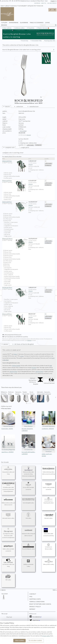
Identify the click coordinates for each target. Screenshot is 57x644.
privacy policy (35, 607)
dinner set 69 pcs (15, 202)
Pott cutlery (28, 516)
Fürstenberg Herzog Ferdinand (49, 443)
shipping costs (35, 599)
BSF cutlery (8, 577)
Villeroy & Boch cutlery (49, 562)
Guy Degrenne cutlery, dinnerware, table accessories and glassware (8, 533)
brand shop (25, 41)
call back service (52, 3)
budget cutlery (21, 30)
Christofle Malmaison (49, 419)
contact (33, 594)
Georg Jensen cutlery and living (8, 471)
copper (22, 356)
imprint (32, 609)
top (54, 590)
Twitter (35, 620)
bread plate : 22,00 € (7, 429)
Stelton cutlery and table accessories (8, 548)
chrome (34, 368)
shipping (29, 135)
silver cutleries (7, 28)
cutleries (7, 6)
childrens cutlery (20, 28)
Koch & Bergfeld (22, 6)
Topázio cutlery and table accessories (49, 486)
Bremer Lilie (40, 6)
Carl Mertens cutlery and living (8, 563)
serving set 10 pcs (15, 288)
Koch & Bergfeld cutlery (28, 500)
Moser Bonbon (28, 419)
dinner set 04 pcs (15, 314)
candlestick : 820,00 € (48, 429)
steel (51, 366)
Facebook (36, 617)
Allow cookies (20, 641)
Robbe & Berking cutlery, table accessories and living (49, 471)
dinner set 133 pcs (15, 239)
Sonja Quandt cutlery (49, 500)
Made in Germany (43, 28)
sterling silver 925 (32, 6)
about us (44, 3)
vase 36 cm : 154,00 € (7, 452)
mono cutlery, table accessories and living (49, 532)
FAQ (31, 597)
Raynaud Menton (8, 419)
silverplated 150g (37, 41)
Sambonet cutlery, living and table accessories (28, 532)
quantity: (21, 145)
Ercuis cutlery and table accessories (28, 486)
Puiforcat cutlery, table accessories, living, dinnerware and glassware (28, 472)
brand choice (14, 6)
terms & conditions (37, 602)
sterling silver (13, 372)
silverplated (23, 131)
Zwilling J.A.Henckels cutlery (28, 563)
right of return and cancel (40, 604)
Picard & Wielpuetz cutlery (28, 547)
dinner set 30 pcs (15, 181)
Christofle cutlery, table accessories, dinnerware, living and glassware (8, 487)
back (3, 590)
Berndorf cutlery (49, 516)
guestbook (37, 3)
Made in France (8, 30)
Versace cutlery (49, 547)
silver (15, 354)
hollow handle (16, 366)
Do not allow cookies (35, 641)
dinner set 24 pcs (15, 161)
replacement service (34, 30)
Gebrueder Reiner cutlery (8, 516)
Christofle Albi (28, 442)
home (2, 6)
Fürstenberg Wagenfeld (8, 442)
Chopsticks (31, 28)
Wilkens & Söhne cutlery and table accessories (8, 501)
